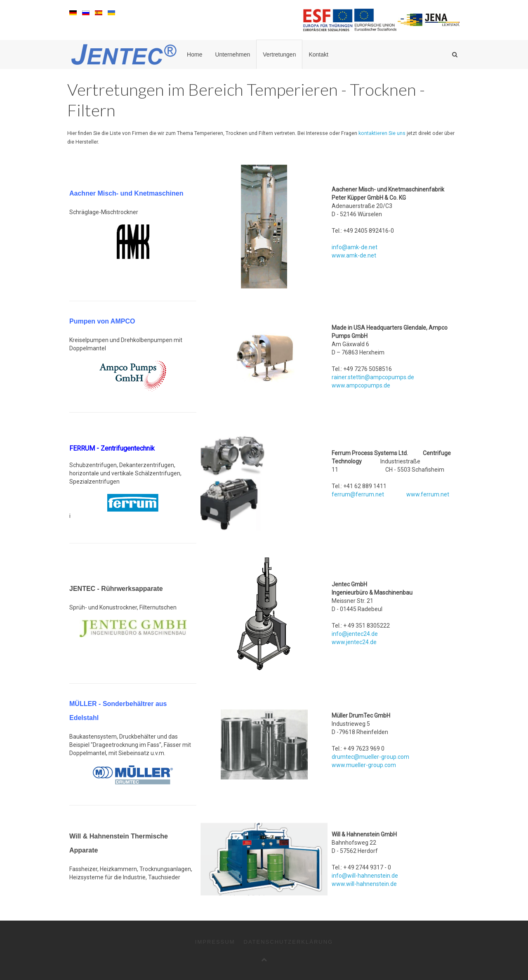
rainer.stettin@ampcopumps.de (373, 377)
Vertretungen (279, 54)
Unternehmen (232, 54)
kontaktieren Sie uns (382, 133)
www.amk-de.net (354, 255)
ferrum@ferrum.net (358, 494)
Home (194, 54)
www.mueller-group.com (364, 765)
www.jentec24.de (354, 642)
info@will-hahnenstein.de (365, 876)
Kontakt (318, 54)
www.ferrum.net (428, 494)
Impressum (215, 942)
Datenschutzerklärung (289, 942)
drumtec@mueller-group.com (370, 757)
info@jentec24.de (355, 634)
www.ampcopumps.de (361, 385)
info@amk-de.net (355, 247)
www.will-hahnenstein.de (364, 884)
